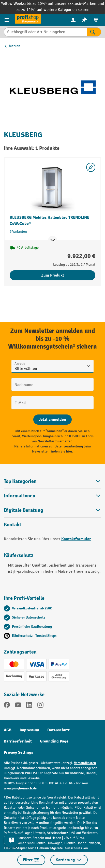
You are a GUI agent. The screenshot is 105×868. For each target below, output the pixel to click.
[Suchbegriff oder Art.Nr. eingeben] (45, 32)
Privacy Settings (18, 752)
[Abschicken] (52, 420)
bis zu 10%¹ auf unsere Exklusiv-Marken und (65, 4)
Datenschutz (58, 730)
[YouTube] (18, 706)
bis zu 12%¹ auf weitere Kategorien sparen (52, 10)
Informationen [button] (52, 496)
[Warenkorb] (96, 20)
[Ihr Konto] (73, 20)
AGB (8, 730)
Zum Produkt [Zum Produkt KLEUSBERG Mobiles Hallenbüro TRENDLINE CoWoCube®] (53, 275)
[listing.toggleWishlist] (91, 167)
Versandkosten (85, 763)
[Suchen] (94, 32)
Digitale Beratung (24, 510)
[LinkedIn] (29, 706)
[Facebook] (7, 706)
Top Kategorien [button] (52, 481)
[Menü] (7, 20)
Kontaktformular (76, 539)
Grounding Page (54, 741)
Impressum (29, 730)
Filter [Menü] (31, 860)
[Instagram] (40, 706)
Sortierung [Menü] (69, 860)
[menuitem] (73, 20)
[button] (52, 510)
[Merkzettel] (84, 20)
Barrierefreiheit (18, 741)
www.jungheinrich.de (20, 788)
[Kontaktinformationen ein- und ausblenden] (11, 840)
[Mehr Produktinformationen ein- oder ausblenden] (53, 240)
